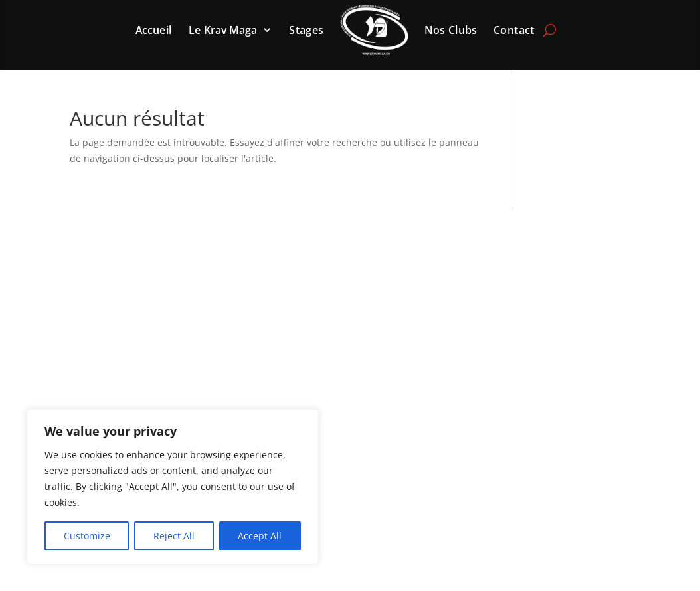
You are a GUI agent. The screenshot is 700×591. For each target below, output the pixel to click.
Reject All (174, 536)
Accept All (260, 536)
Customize (87, 536)
